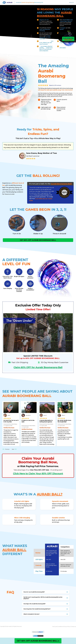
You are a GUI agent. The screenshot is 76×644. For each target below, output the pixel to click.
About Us (71, 3)
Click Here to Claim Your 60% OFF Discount (38, 474)
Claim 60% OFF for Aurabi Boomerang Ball (38, 368)
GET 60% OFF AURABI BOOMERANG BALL (38, 240)
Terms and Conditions (58, 627)
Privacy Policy (67, 627)
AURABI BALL (14, 551)
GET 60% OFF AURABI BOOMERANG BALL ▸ (38, 641)
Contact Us (73, 627)
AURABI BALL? (50, 495)
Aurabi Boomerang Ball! (61, 184)
